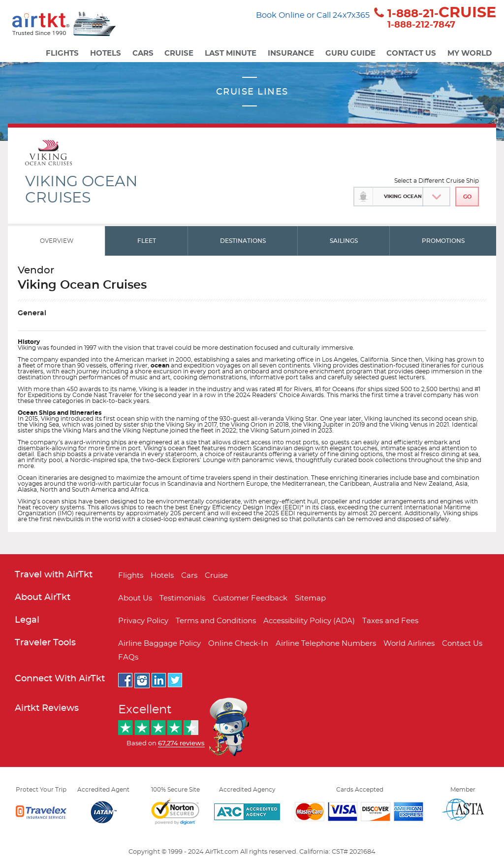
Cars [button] (143, 53)
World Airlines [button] (409, 644)
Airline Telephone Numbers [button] (326, 644)
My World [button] (470, 53)
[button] (75, 25)
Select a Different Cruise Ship (437, 181)
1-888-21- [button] (442, 14)
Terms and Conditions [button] (216, 621)
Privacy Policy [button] (143, 621)
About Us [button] (135, 598)
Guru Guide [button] (350, 53)
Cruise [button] (179, 53)
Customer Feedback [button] (250, 598)
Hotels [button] (106, 53)
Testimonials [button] (182, 598)
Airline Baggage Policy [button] (159, 644)
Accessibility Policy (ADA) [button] (309, 621)
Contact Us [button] (411, 53)
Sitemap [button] (310, 598)
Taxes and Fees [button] (390, 621)
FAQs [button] (128, 657)
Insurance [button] (291, 53)
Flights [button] (62, 53)
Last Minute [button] (231, 53)
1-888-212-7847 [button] (421, 25)
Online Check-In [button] (238, 644)
